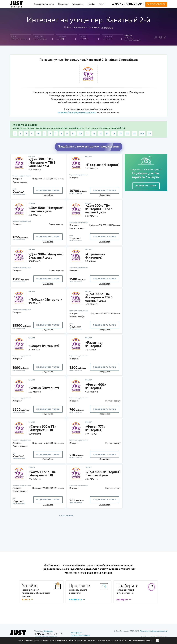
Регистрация (76, 633)
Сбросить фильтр (133, 40)
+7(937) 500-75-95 (128, 4)
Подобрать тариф (146, 186)
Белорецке (107, 27)
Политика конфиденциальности (153, 631)
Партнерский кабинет (80, 636)
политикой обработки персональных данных (132, 640)
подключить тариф (48, 191)
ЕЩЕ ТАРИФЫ (66, 516)
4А (38, 134)
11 (87, 134)
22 (127, 134)
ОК (157, 640)
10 (73, 134)
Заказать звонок (156, 4)
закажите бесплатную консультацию (77, 112)
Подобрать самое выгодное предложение (89, 147)
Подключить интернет (44, 4)
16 (107, 134)
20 (121, 134)
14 (101, 134)
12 (94, 134)
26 (150, 134)
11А (80, 134)
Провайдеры (78, 4)
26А (142, 134)
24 (134, 134)
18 (114, 134)
